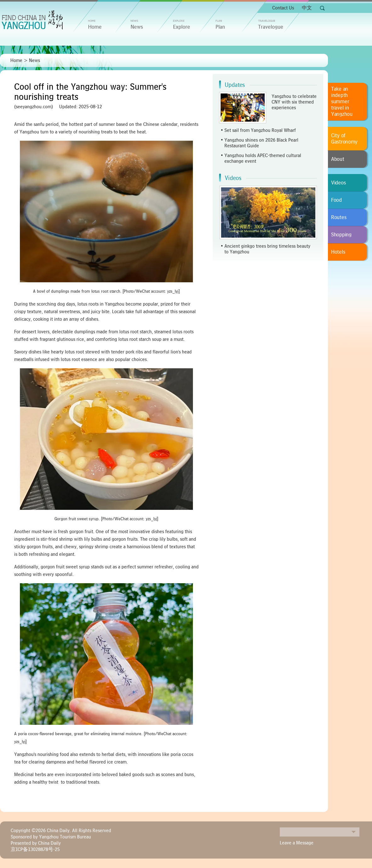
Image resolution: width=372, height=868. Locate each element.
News (137, 27)
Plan (220, 27)
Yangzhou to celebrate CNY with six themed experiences (294, 102)
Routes (339, 217)
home (95, 27)
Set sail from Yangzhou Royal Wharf (260, 130)
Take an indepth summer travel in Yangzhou (342, 102)
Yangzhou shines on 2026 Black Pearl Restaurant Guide (261, 143)
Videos (233, 178)
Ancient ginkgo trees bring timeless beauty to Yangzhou (267, 249)
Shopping (341, 235)
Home (16, 60)
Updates (235, 85)
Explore (182, 27)
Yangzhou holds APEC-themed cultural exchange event (263, 158)
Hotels (338, 252)
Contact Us (283, 8)
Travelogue (271, 27)
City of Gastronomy (344, 139)
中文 (307, 8)
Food (336, 200)
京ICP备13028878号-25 (35, 849)
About (338, 159)
